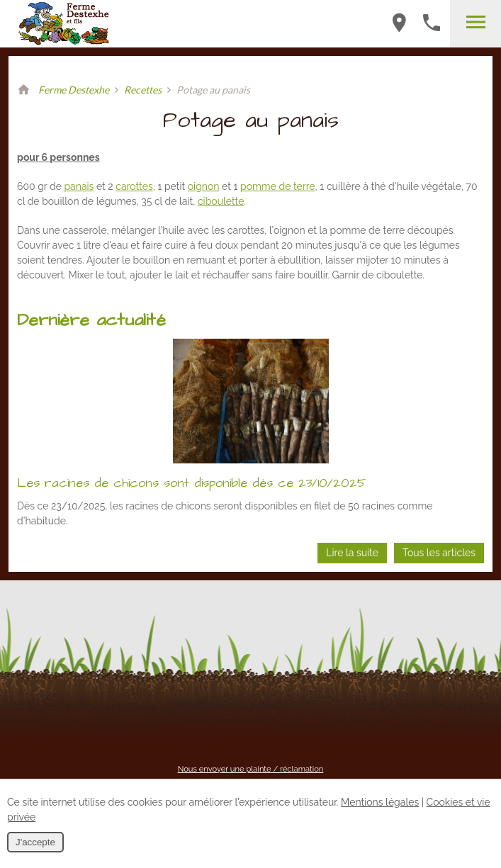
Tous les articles (439, 553)
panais (79, 186)
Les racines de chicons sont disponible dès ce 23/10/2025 (191, 483)
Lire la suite (352, 553)
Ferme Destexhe (74, 90)
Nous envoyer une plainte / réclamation (251, 769)
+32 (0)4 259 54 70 (432, 23)
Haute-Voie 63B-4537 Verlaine (399, 23)
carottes (134, 186)
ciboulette (221, 201)
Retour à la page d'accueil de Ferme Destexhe (23, 90)
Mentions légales (380, 802)
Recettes (143, 90)
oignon (204, 186)
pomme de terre (278, 186)
